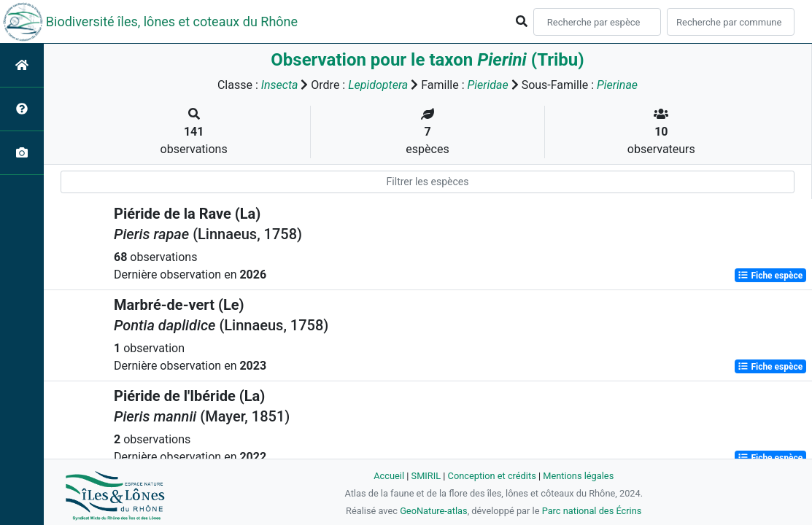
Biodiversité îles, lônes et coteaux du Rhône (172, 22)
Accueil (389, 476)
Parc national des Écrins (592, 511)
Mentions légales (578, 476)
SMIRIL (426, 476)
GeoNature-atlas (434, 511)
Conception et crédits (492, 476)
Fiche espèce (770, 276)
